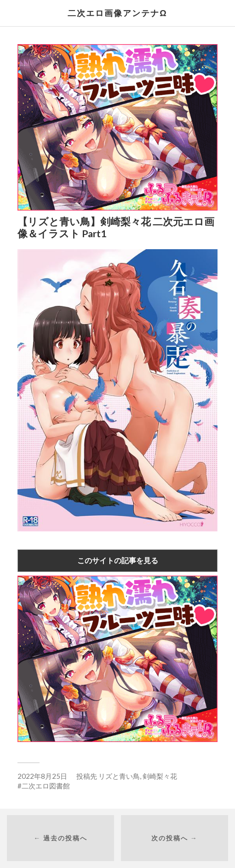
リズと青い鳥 (119, 776)
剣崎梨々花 (160, 776)
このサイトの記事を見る (118, 560)
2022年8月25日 (42, 776)
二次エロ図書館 (46, 786)
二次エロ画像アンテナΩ (117, 13)
